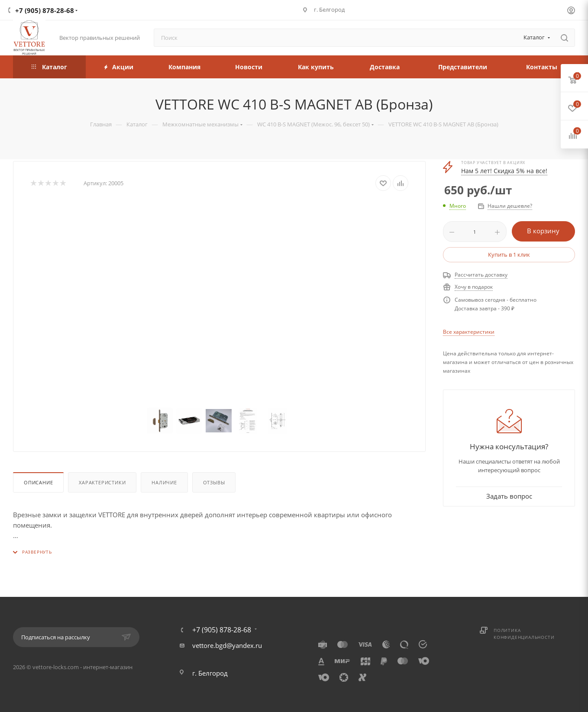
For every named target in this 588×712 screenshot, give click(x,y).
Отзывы (214, 482)
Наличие (164, 482)
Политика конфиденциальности (524, 634)
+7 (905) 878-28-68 (45, 10)
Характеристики (102, 482)
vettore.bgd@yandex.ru (227, 645)
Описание (38, 482)
